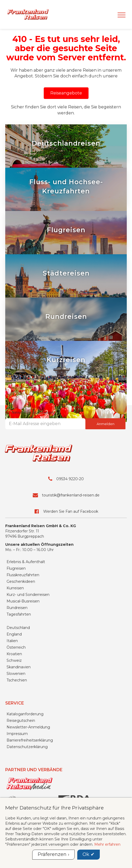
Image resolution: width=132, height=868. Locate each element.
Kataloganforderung (25, 714)
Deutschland (18, 628)
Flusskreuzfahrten (23, 575)
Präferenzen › (53, 854)
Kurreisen (15, 588)
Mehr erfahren (107, 844)
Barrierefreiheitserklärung (30, 740)
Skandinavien (19, 667)
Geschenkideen (21, 581)
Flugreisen (16, 568)
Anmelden (106, 424)
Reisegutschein (21, 721)
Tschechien (17, 680)
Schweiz (14, 660)
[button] (66, 93)
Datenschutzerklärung (27, 747)
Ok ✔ (89, 854)
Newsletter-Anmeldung (28, 727)
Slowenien (16, 674)
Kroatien (14, 654)
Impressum (17, 734)
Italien (12, 641)
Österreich (16, 647)
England (14, 634)
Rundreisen (17, 608)
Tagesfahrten (19, 614)
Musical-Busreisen (23, 601)
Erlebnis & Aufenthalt (26, 562)
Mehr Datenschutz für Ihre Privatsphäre (54, 808)
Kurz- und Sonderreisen (28, 595)
